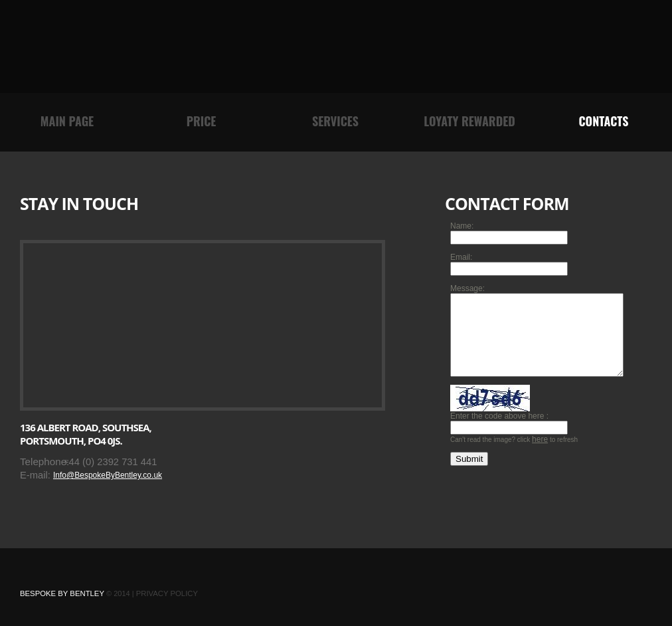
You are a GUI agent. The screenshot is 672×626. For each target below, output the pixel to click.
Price (202, 121)
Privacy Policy (167, 593)
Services (335, 121)
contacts (603, 121)
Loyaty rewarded (469, 121)
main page (67, 121)
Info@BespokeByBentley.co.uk (108, 475)
